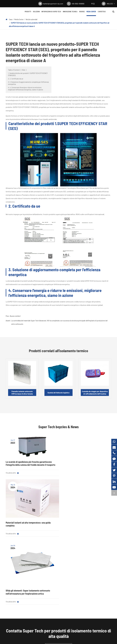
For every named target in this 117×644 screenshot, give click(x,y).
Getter (8, 596)
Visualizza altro (12, 489)
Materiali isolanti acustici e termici (15, 571)
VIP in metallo (38, 579)
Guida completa (78, 570)
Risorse (82, 13)
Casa (11, 19)
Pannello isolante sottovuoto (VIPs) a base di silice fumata (22, 393)
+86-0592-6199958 (78, 4)
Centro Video (77, 565)
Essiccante (10, 591)
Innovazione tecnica (70, 13)
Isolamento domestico (41, 574)
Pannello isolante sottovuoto (16, 555)
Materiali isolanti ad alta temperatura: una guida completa (58, 465)
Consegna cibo (38, 565)
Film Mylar (9, 565)
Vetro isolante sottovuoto (15, 586)
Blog (74, 555)
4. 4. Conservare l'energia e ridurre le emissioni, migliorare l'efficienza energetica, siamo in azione (26, 88)
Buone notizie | (15, 316)
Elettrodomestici (39, 555)
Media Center (91, 13)
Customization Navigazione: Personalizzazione (50, 584)
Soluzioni (36, 13)
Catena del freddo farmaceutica (44, 560)
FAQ (93, 565)
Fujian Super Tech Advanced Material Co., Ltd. (56, 634)
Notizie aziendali (32, 19)
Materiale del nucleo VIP (14, 560)
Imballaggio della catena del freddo (15, 580)
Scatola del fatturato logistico (58, 393)
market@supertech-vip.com (53, 4)
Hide (23, 70)
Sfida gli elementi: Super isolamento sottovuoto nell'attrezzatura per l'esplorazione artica (94, 477)
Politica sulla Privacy (66, 637)
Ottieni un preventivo (59, 536)
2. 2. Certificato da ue (16, 79)
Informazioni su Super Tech (51, 13)
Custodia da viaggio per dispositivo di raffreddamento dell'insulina (95, 393)
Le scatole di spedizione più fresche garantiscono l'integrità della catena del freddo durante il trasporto (21, 465)
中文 (93, 4)
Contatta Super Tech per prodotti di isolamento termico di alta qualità (58, 524)
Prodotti (28, 13)
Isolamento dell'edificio (41, 570)
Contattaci (102, 13)
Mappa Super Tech (50, 637)
